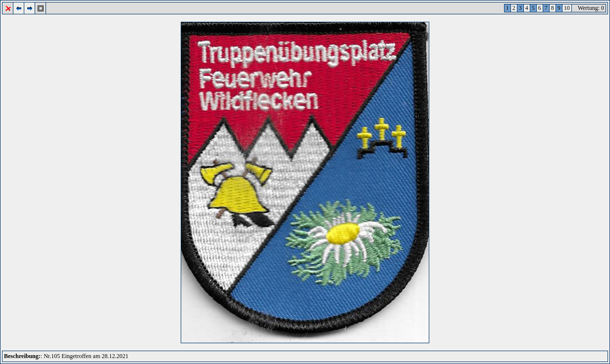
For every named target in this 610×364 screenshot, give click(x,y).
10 (567, 8)
